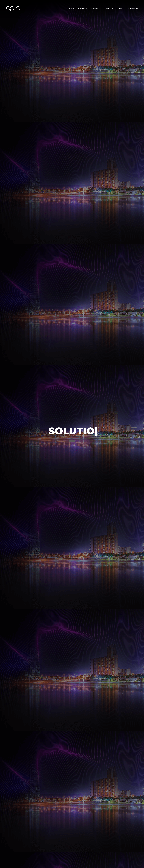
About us (109, 9)
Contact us (132, 9)
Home (71, 9)
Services (82, 9)
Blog (120, 9)
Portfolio (95, 9)
